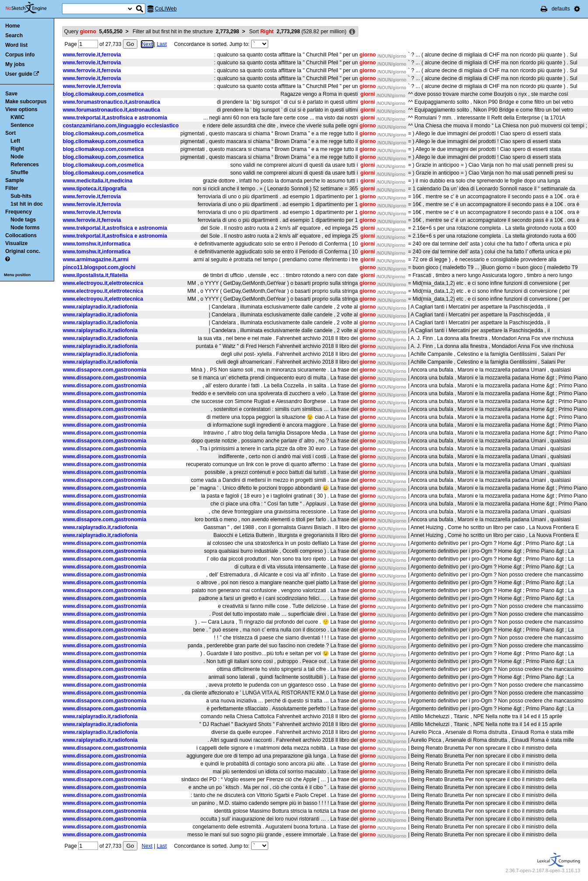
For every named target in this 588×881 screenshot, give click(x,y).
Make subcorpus (26, 102)
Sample (15, 180)
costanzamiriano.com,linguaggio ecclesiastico (121, 126)
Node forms (25, 228)
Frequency (19, 212)
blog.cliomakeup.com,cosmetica (103, 94)
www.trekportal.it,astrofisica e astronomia (115, 118)
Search (14, 35)
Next (147, 44)
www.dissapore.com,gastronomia (105, 370)
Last (162, 44)
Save (11, 94)
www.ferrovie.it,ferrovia (92, 55)
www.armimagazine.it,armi (96, 260)
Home (12, 26)
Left (15, 141)
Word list (16, 45)
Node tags (23, 220)
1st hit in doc (27, 204)
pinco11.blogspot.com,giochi (99, 267)
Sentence (22, 125)
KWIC (17, 117)
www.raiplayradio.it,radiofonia (100, 307)
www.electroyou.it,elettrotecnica (103, 283)
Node (17, 157)
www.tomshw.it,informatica (97, 244)
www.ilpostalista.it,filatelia (96, 275)
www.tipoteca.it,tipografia (95, 189)
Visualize (16, 243)
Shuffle (19, 172)
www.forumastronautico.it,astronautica (112, 102)
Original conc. (23, 251)
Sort (10, 133)
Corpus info (20, 55)
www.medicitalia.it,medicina (98, 181)
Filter (12, 188)
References (25, 165)
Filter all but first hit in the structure (186, 32)
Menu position (17, 275)
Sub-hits (21, 196)
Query (93, 32)
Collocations (21, 235)
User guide (19, 74)
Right (17, 149)
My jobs (15, 64)
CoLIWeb (166, 9)
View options (21, 109)
